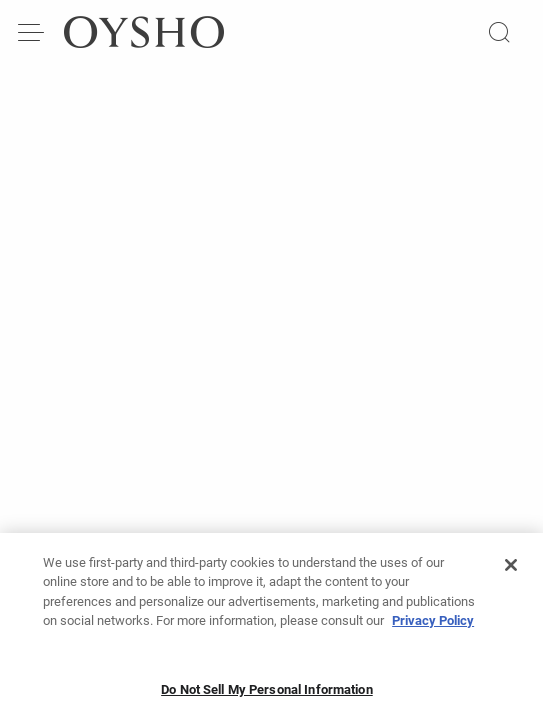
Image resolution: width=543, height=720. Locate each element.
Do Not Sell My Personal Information (267, 695)
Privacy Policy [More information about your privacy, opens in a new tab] (433, 627)
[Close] (511, 571)
